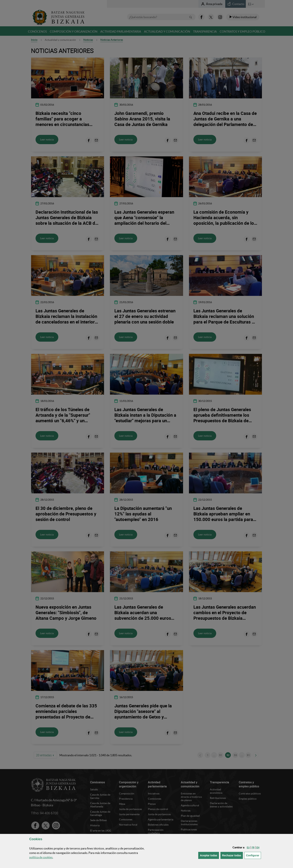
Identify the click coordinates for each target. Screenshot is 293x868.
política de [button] (41, 857)
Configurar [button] (253, 855)
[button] (248, 848)
